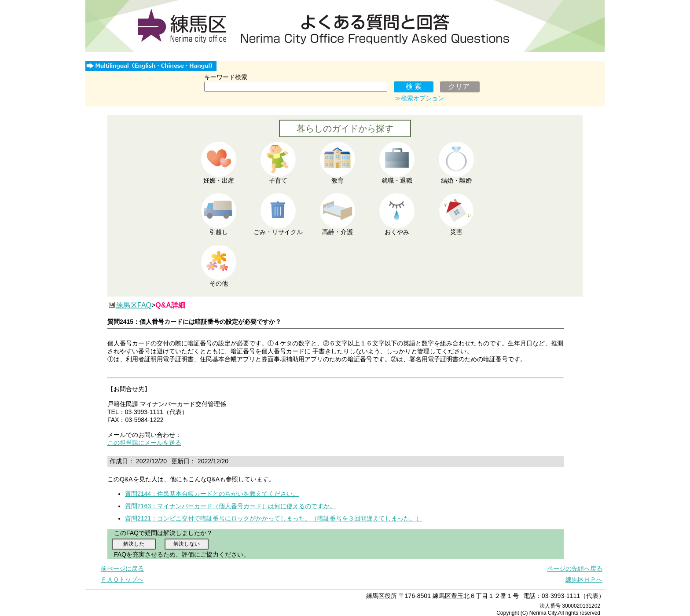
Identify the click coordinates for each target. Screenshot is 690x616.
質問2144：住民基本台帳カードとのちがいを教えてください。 (212, 494)
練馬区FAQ (134, 305)
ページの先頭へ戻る (575, 568)
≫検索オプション (419, 98)
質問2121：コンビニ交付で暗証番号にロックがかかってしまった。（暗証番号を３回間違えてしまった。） (273, 518)
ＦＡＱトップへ (122, 579)
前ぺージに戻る (122, 568)
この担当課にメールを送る (144, 443)
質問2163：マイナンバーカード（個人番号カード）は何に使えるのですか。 (230, 506)
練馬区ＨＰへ (584, 579)
